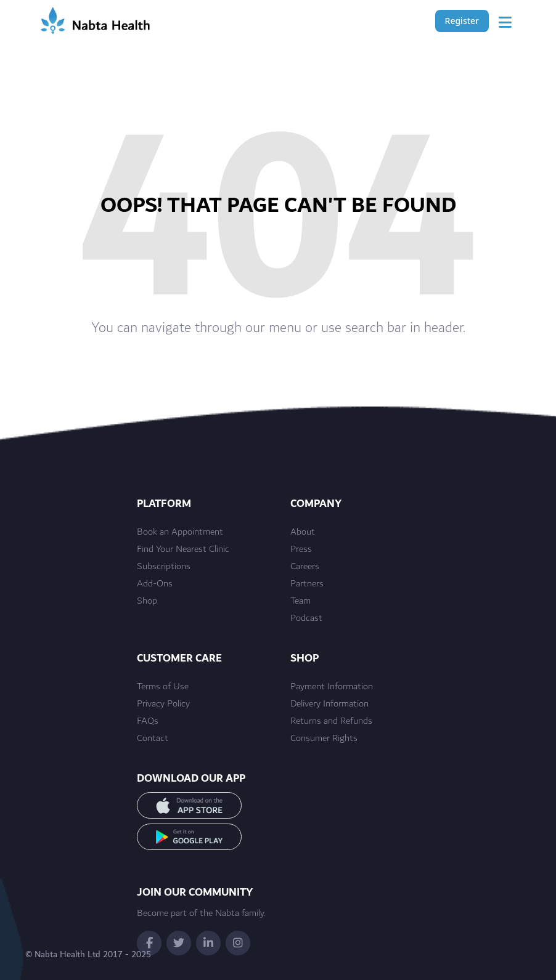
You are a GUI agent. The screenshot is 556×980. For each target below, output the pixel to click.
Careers (305, 567)
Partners (307, 584)
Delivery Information (329, 704)
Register (462, 21)
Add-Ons (155, 584)
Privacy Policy (163, 704)
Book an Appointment (180, 532)
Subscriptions (164, 567)
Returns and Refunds (331, 721)
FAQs (148, 721)
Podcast (306, 618)
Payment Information (332, 687)
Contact (153, 739)
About (303, 532)
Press (301, 549)
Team (300, 601)
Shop (147, 601)
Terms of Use (163, 687)
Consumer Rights (324, 739)
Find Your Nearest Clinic (183, 549)
